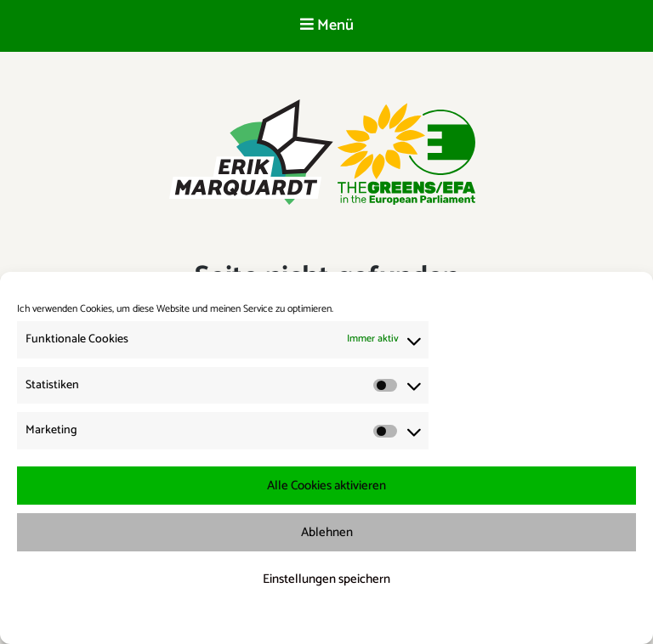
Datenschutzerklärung (338, 620)
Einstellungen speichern (326, 579)
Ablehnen (327, 532)
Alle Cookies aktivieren (326, 486)
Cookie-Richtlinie (249, 620)
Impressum (416, 620)
